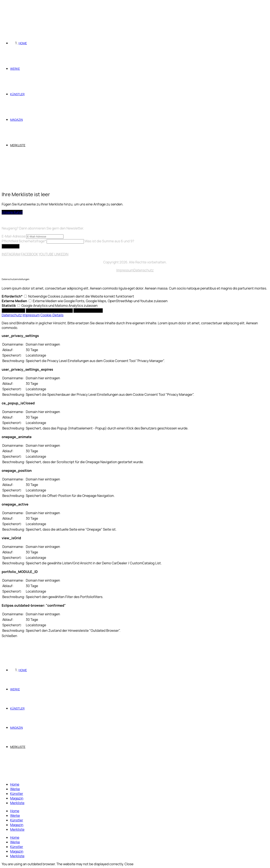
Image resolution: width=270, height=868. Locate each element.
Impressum (125, 270)
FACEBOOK (30, 254)
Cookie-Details (52, 315)
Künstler (17, 794)
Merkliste (17, 803)
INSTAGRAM (11, 254)
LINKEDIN (61, 254)
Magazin (17, 798)
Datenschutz (144, 270)
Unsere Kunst (12, 212)
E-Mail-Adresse (14, 236)
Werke (15, 789)
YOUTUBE (46, 254)
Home (15, 784)
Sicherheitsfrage (24, 241)
